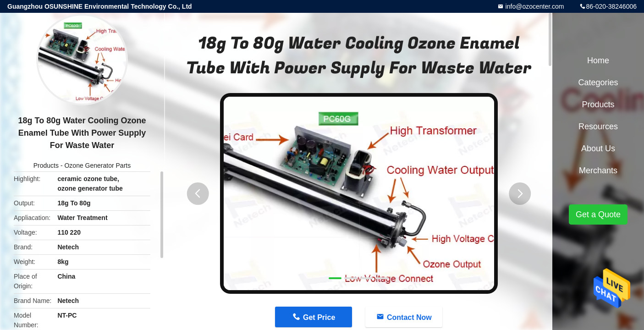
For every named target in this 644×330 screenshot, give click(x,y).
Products (46, 165)
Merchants (598, 170)
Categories (598, 82)
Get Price (319, 317)
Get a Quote (598, 214)
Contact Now (409, 317)
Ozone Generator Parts (97, 165)
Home (598, 60)
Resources (598, 126)
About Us (598, 148)
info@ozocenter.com (534, 6)
